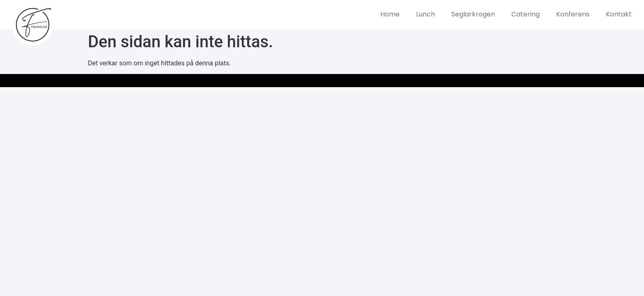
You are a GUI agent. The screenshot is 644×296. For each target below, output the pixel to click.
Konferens (573, 14)
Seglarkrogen (473, 14)
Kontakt (619, 14)
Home (390, 14)
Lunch (425, 14)
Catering (526, 14)
